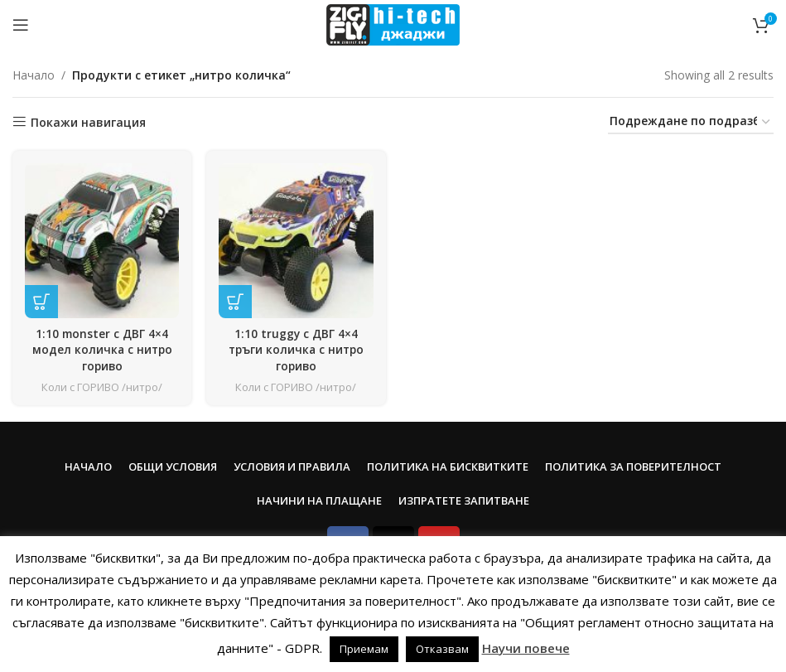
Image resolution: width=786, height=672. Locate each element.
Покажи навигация (88, 122)
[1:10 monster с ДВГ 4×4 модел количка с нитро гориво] (101, 240)
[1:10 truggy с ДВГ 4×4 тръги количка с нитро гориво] (296, 240)
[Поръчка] (691, 122)
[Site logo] (393, 24)
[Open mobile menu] (21, 25)
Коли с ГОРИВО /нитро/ (101, 385)
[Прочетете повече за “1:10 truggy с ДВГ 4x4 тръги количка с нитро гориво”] (236, 300)
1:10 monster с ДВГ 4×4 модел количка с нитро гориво (101, 348)
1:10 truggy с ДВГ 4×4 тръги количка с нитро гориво (296, 348)
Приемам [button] (364, 649)
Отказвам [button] (442, 649)
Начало (34, 75)
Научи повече (526, 648)
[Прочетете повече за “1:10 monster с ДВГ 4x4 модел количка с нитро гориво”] (41, 300)
